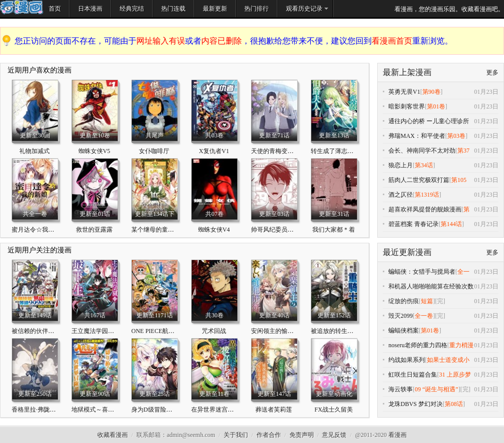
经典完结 (132, 9)
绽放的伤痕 (404, 301)
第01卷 (436, 106)
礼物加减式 (34, 151)
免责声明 (302, 435)
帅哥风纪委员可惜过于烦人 (287, 230)
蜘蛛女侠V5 (95, 151)
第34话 (424, 165)
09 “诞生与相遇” (437, 389)
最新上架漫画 (407, 72)
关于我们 (236, 435)
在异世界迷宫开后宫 (219, 410)
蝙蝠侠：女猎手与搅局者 (422, 272)
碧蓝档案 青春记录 (413, 224)
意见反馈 (334, 435)
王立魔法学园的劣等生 (102, 331)
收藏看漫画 (113, 435)
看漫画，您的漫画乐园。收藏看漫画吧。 (449, 9)
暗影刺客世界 (407, 106)
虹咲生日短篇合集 (413, 375)
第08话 (454, 404)
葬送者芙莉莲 (274, 410)
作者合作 (269, 435)
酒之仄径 (401, 195)
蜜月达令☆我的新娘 (39, 230)
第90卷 (431, 92)
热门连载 (173, 9)
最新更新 (215, 9)
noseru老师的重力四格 (418, 345)
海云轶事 (401, 389)
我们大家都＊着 (334, 230)
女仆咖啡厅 (154, 151)
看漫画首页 (392, 41)
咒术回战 (214, 331)
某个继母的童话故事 (159, 230)
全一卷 (424, 316)
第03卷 (456, 136)
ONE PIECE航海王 (156, 331)
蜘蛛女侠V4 (214, 230)
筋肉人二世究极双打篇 (419, 180)
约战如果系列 (407, 360)
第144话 (451, 224)
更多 (492, 72)
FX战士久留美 (333, 410)
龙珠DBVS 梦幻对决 (416, 404)
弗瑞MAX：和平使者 (417, 136)
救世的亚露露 (94, 230)
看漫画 (398, 435)
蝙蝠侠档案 (404, 330)
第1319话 (427, 195)
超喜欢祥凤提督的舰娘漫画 (425, 209)
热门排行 (257, 9)
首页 (55, 9)
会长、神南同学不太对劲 (422, 151)
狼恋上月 (401, 165)
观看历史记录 (304, 9)
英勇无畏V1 (404, 92)
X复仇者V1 (214, 151)
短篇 (427, 301)
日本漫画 (90, 9)
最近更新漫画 (407, 252)
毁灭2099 (401, 316)
